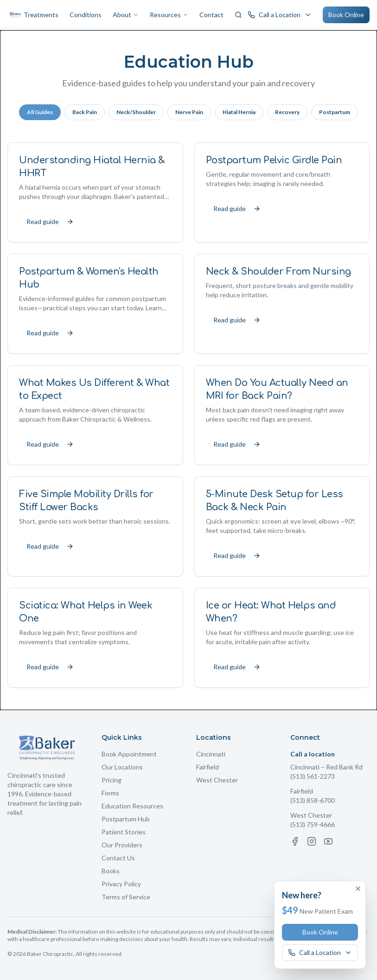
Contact (211, 15)
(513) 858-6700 (313, 800)
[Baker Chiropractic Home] (16, 15)
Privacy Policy (121, 884)
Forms (110, 793)
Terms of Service (126, 897)
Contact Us (118, 858)
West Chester (217, 780)
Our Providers (122, 845)
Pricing (112, 780)
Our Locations (122, 767)
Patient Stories (124, 832)
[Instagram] (312, 841)
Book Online (346, 15)
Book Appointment (129, 754)
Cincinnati (211, 754)
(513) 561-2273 (313, 776)
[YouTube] (328, 841)
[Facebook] (295, 841)
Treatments (41, 15)
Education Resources (132, 806)
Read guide (50, 221)
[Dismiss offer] (358, 889)
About (126, 15)
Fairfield (208, 767)
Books (111, 871)
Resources (169, 15)
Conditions (86, 15)
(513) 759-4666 (313, 824)
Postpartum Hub (126, 819)
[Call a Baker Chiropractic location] (280, 15)
